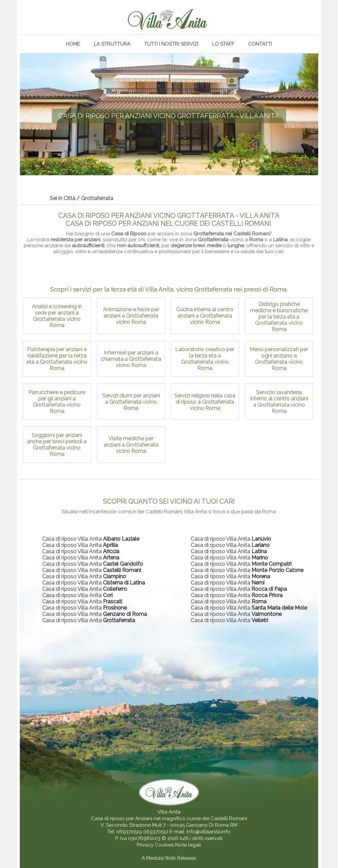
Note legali (188, 845)
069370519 (129, 832)
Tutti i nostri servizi (171, 44)
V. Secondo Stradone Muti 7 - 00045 (143, 825)
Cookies (165, 845)
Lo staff (223, 44)
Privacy (146, 845)
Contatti (260, 44)
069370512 (156, 832)
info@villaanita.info (208, 832)
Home (73, 44)
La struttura (112, 44)
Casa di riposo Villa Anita (91, 539)
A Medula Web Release (169, 858)
